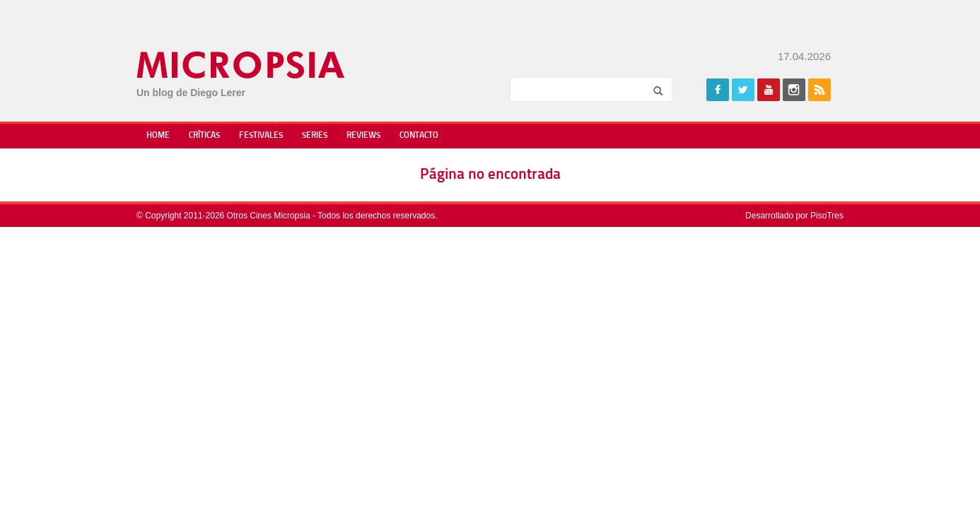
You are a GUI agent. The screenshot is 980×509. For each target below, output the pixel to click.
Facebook (718, 90)
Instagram (794, 90)
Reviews (363, 136)
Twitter (743, 90)
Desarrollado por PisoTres (794, 216)
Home (158, 136)
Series (315, 136)
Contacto (419, 136)
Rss (819, 90)
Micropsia (241, 65)
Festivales (261, 136)
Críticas (204, 136)
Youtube (769, 90)
